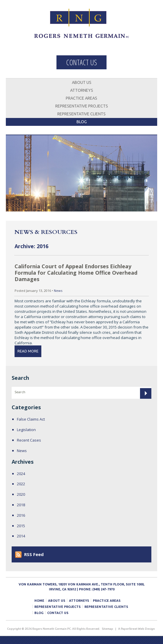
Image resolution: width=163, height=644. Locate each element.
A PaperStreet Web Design (137, 629)
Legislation (26, 430)
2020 (21, 494)
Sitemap (108, 629)
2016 (21, 515)
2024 (21, 474)
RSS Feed (34, 554)
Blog (82, 122)
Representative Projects (82, 106)
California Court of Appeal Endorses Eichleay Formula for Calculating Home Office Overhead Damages (76, 273)
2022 (21, 484)
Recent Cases (29, 440)
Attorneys (82, 90)
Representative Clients (81, 114)
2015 (21, 526)
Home (39, 601)
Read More (28, 351)
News (58, 291)
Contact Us (81, 62)
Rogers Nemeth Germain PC (82, 28)
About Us (82, 82)
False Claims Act (31, 419)
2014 (21, 536)
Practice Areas (81, 98)
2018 (21, 505)
